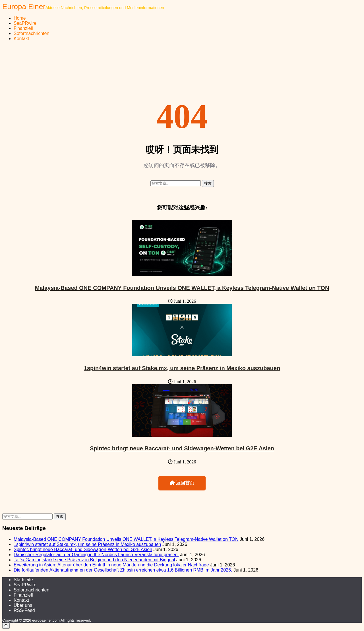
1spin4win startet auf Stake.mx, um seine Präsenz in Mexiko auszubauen (182, 368)
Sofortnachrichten (31, 33)
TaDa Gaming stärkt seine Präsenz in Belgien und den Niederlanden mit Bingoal (94, 560)
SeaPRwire (25, 23)
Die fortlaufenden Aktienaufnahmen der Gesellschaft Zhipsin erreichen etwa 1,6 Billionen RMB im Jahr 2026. (123, 570)
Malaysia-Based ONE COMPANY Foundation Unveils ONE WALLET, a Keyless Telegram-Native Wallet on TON (182, 288)
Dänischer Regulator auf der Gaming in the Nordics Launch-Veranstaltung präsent (96, 555)
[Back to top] (6, 626)
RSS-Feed (24, 610)
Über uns (23, 605)
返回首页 (182, 483)
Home (20, 18)
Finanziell (23, 28)
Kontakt (21, 39)
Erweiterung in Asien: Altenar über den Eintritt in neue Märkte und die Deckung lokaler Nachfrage (111, 565)
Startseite (23, 580)
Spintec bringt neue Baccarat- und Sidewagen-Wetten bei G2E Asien (182, 448)
